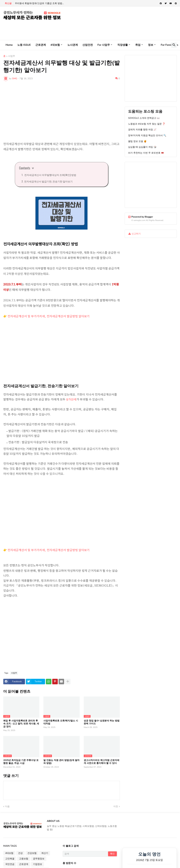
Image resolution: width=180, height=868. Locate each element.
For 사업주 (104, 45)
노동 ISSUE (24, 45)
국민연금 (10, 864)
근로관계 (41, 45)
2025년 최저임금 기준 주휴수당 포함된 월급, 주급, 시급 (21, 762)
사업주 (12, 56)
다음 (7, 806)
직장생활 (123, 45)
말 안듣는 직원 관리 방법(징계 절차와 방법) (61, 762)
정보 (151, 45)
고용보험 (24, 859)
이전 (116, 806)
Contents (25, 168)
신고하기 (136, 234)
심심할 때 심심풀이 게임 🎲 (142, 147)
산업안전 (88, 45)
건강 (20, 853)
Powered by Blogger (141, 217)
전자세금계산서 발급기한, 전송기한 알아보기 (48, 181)
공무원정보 (39, 859)
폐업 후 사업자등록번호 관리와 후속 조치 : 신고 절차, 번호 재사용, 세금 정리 (21, 724)
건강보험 (32, 853)
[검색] (86, 854)
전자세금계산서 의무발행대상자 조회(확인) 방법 (50, 175)
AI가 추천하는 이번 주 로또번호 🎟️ (146, 153)
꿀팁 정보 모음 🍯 (137, 141)
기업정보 (38, 864)
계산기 (45, 853)
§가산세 (71, 399)
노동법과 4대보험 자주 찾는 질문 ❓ (147, 124)
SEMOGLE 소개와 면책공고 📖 (144, 118)
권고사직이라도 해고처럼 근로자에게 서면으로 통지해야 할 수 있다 (102, 762)
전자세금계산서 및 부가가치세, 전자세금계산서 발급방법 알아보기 (49, 316)
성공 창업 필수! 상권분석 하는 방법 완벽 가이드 (102, 722)
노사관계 (73, 45)
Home (9, 45)
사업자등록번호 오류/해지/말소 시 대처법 (61, 722)
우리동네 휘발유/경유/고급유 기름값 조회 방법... (39, 3)
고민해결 (10, 859)
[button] (174, 45)
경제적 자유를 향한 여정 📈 (142, 130)
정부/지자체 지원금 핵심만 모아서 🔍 (147, 135)
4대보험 (55, 45)
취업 (138, 45)
